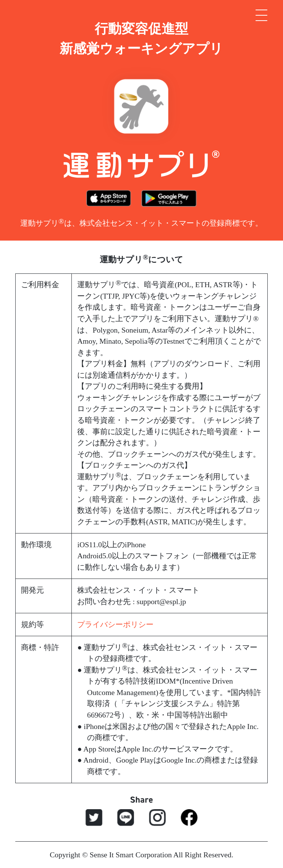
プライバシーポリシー (115, 624)
